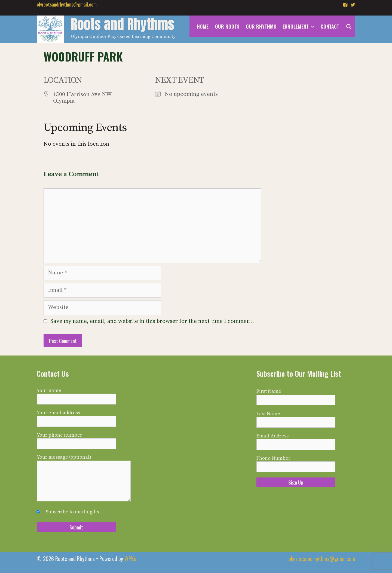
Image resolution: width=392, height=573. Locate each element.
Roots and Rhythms (122, 24)
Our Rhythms (261, 26)
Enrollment (300, 26)
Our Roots (227, 26)
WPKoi (131, 559)
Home (203, 26)
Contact (330, 26)
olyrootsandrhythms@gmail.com (67, 4)
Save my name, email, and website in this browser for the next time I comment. (152, 321)
